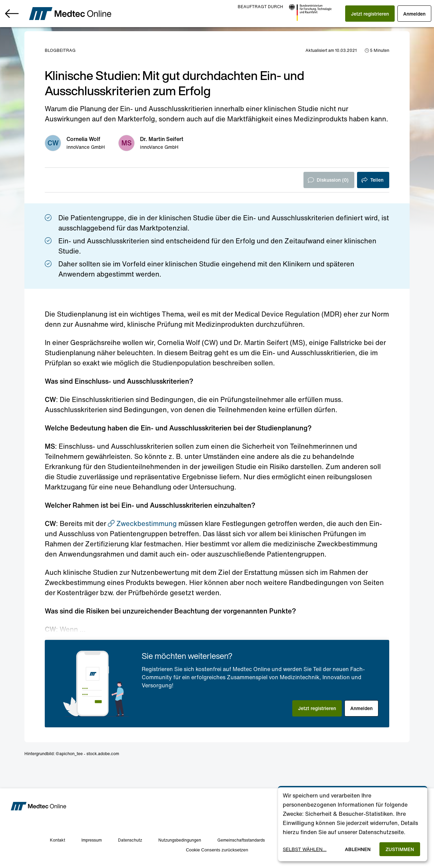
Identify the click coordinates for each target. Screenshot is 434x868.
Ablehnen (358, 849)
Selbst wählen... (305, 849)
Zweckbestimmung (142, 523)
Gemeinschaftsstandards (241, 840)
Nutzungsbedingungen (180, 840)
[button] (362, 14)
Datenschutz (130, 840)
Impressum (92, 840)
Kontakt (57, 840)
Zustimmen (400, 849)
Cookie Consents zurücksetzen (217, 850)
